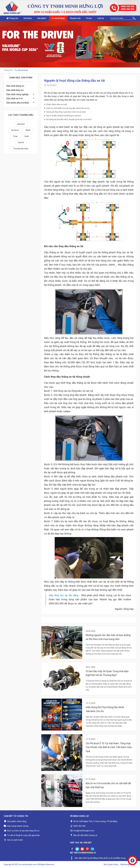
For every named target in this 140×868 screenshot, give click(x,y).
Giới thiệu (28, 18)
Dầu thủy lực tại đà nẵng (64, 595)
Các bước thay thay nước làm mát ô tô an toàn (65, 112)
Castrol (21, 142)
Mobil (28, 130)
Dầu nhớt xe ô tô (15, 98)
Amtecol (15, 130)
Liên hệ (101, 18)
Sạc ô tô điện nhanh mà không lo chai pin (62, 116)
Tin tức (89, 18)
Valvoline (21, 124)
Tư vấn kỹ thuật (58, 18)
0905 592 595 (128, 6)
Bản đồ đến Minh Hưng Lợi (85, 835)
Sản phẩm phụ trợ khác (18, 103)
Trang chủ (12, 18)
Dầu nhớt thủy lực (15, 90)
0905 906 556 (128, 9)
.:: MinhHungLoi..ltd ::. (128, 864)
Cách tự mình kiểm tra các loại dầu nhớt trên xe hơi (67, 108)
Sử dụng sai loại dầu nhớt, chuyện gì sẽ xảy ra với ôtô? (68, 119)
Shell (27, 136)
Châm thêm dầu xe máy (55, 104)
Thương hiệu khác (21, 149)
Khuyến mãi (75, 18)
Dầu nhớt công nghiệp (17, 94)
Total (15, 136)
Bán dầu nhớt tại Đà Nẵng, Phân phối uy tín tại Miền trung (100, 858)
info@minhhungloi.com (84, 831)
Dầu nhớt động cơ (15, 86)
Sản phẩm (42, 18)
